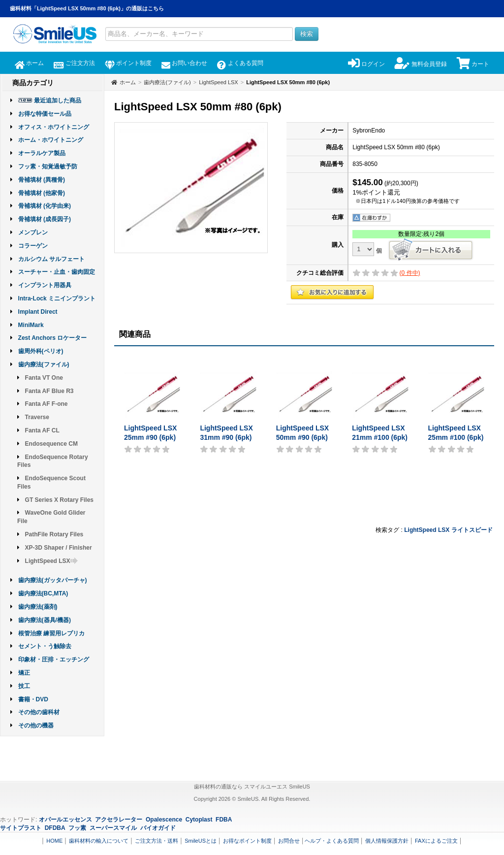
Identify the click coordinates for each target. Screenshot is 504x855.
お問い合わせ (184, 63)
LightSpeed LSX (52, 561)
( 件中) (410, 273)
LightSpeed (420, 530)
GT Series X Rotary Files (59, 500)
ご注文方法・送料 (157, 841)
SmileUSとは (201, 841)
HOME (54, 841)
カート (473, 64)
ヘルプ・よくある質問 (332, 841)
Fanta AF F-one (47, 404)
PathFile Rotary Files (54, 534)
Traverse (37, 417)
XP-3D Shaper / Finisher (59, 548)
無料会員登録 (421, 64)
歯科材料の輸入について (99, 841)
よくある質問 (240, 63)
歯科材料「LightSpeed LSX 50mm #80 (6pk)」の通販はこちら (87, 8)
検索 (307, 34)
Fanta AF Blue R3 (49, 391)
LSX (444, 530)
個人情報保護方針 (387, 841)
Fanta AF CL (42, 430)
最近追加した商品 (58, 100)
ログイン (366, 64)
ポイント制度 (128, 63)
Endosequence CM (51, 444)
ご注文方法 (74, 63)
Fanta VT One (44, 378)
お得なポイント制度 (247, 841)
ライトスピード (472, 530)
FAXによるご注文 (436, 841)
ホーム (29, 63)
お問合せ (289, 841)
